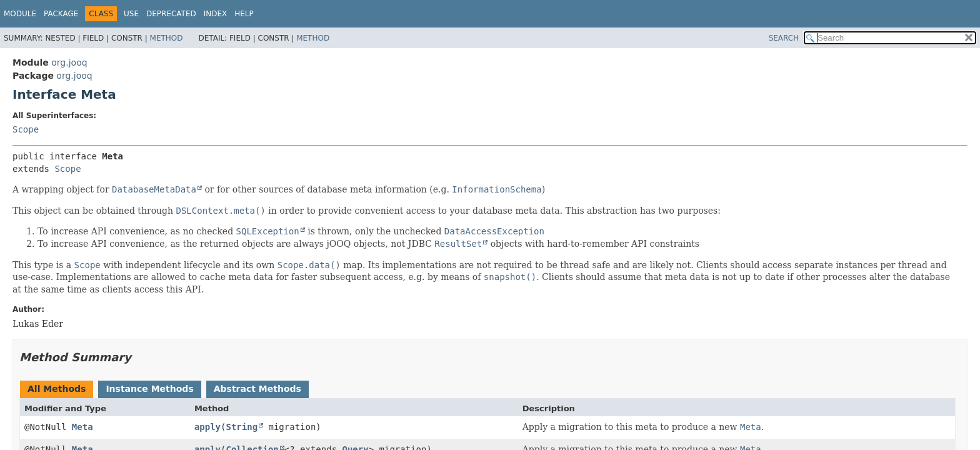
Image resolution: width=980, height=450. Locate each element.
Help (244, 14)
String (242, 427)
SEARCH (784, 38)
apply (207, 427)
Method (167, 38)
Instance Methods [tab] (149, 389)
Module (20, 14)
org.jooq (69, 62)
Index (216, 14)
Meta (82, 427)
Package (61, 14)
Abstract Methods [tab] (257, 389)
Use (131, 14)
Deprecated (171, 14)
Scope (26, 129)
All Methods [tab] (57, 389)
